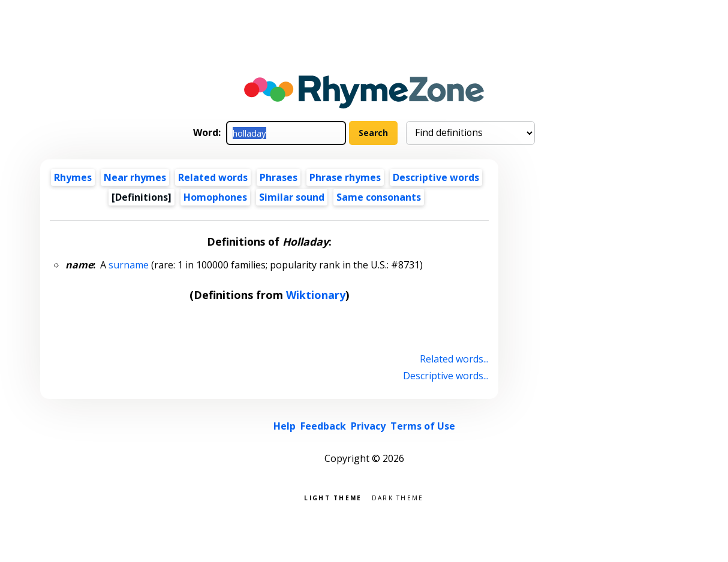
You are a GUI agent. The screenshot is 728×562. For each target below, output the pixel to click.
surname (129, 265)
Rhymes (73, 177)
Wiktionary (316, 295)
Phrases (279, 177)
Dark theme (398, 497)
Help (285, 426)
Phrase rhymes (345, 177)
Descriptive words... (446, 376)
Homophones (215, 197)
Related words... (454, 359)
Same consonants (379, 197)
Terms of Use (423, 426)
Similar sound (292, 197)
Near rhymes (135, 177)
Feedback (323, 426)
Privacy (368, 426)
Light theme (333, 497)
